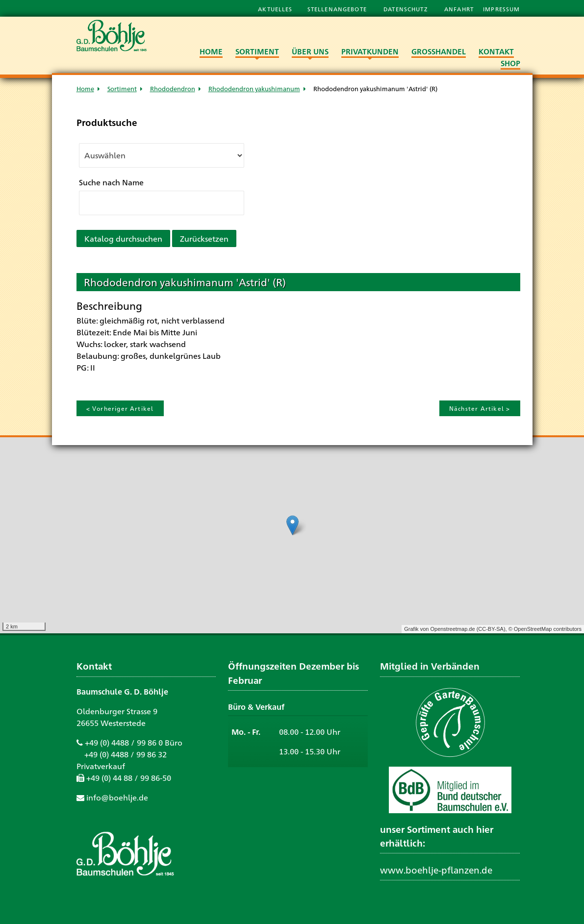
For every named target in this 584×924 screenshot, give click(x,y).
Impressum (501, 9)
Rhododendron (173, 88)
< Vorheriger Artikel (120, 408)
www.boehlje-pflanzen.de (436, 870)
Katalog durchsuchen (123, 238)
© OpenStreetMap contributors (545, 629)
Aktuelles (275, 9)
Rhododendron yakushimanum (254, 88)
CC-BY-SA (491, 629)
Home (85, 88)
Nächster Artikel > (480, 408)
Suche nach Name (111, 182)
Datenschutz (406, 9)
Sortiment (122, 88)
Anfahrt (460, 9)
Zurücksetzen (204, 238)
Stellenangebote (338, 9)
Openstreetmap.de (452, 629)
